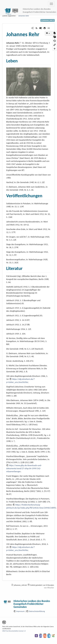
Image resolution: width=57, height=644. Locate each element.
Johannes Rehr (24, 16)
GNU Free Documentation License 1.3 (14, 631)
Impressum (20, 611)
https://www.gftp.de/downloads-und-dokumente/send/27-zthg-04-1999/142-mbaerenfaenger (24, 468)
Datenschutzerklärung (37, 611)
